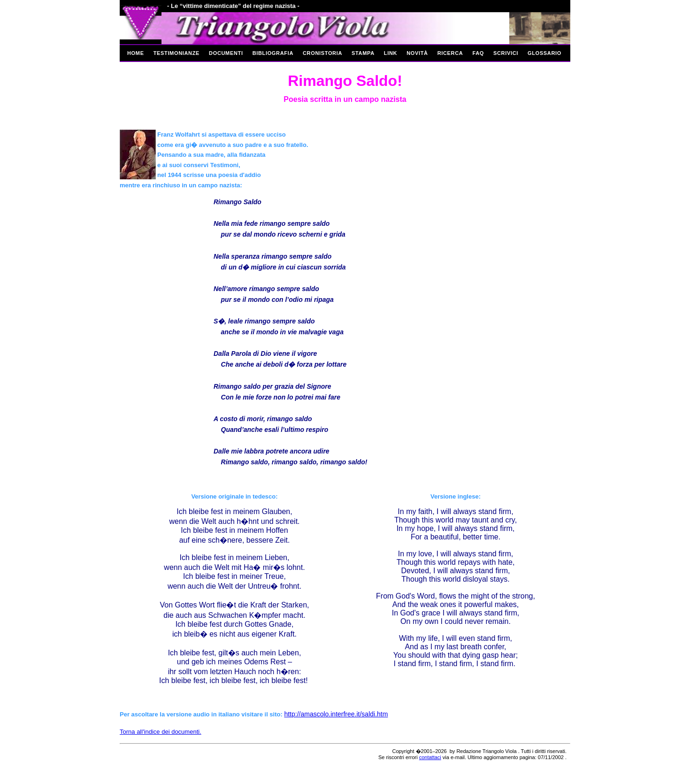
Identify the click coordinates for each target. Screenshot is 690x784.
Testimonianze (176, 53)
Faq (478, 53)
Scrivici (506, 53)
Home (136, 53)
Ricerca (450, 53)
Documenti (226, 53)
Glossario (544, 53)
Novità (417, 53)
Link (391, 53)
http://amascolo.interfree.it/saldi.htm (336, 714)
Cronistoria (322, 53)
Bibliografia (273, 53)
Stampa (363, 53)
